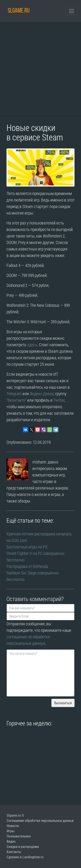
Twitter (59, 400)
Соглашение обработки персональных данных (40, 821)
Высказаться (63, 703)
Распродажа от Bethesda (27, 566)
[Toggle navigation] (71, 11)
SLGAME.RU (19, 11)
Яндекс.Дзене (42, 393)
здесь (32, 345)
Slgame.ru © (15, 815)
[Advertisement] (40, 69)
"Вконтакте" (16, 400)
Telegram (14, 393)
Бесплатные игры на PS (27, 547)
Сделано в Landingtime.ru (25, 857)
